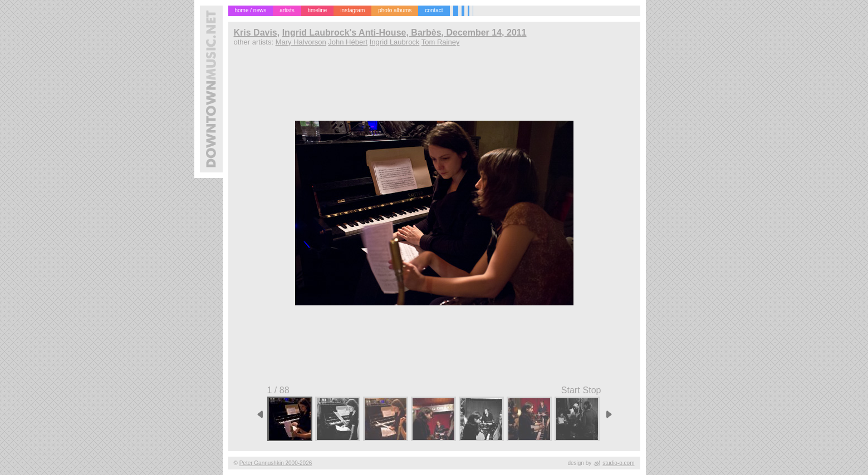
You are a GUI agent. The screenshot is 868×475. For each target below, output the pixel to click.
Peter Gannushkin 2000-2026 (276, 463)
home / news (251, 10)
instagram (352, 10)
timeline (317, 10)
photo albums (395, 10)
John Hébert (348, 42)
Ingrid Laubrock (395, 42)
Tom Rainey (441, 42)
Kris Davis (256, 33)
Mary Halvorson (301, 42)
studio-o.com (618, 463)
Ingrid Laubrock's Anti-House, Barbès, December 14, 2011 (404, 33)
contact (434, 10)
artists (287, 10)
